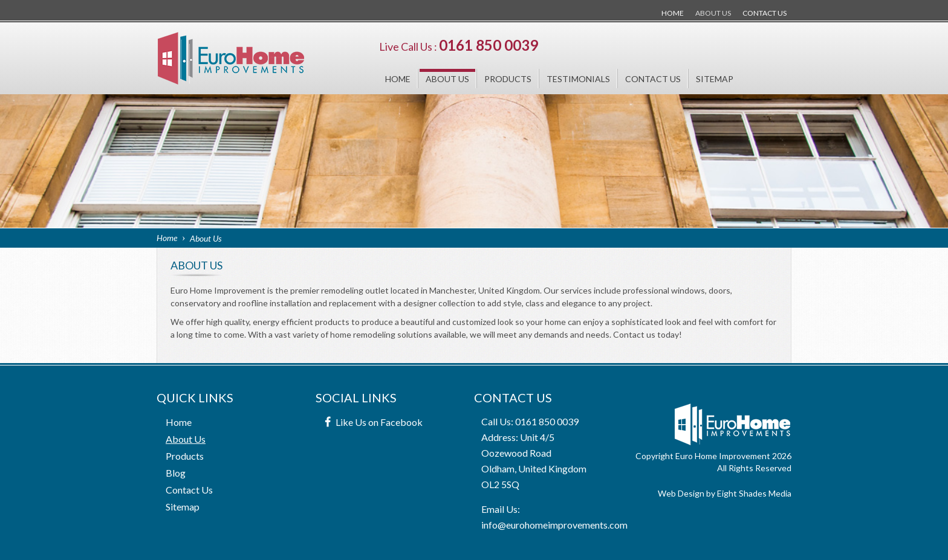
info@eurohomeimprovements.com (554, 525)
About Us (713, 13)
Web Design (681, 493)
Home (673, 13)
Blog (176, 473)
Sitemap (715, 79)
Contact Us (765, 13)
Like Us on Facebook (379, 422)
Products (508, 79)
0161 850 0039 (489, 45)
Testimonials (578, 79)
